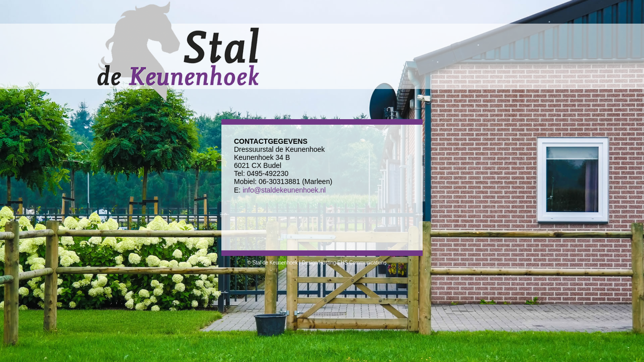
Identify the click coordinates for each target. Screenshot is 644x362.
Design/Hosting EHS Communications (344, 263)
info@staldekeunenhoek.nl (284, 190)
